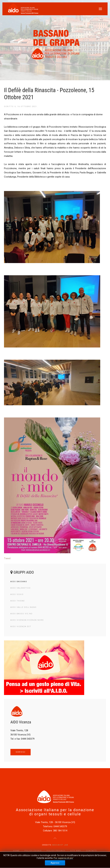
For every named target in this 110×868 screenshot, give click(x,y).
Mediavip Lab (60, 845)
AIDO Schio (17, 594)
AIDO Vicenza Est (21, 627)
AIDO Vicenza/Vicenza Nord (27, 620)
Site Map (76, 851)
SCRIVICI (21, 752)
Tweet (7, 558)
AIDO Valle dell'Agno (23, 607)
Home (16, 851)
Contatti (91, 851)
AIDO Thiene (18, 601)
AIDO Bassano (19, 582)
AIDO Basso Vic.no (21, 614)
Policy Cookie (33, 851)
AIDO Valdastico (21, 588)
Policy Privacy (56, 851)
